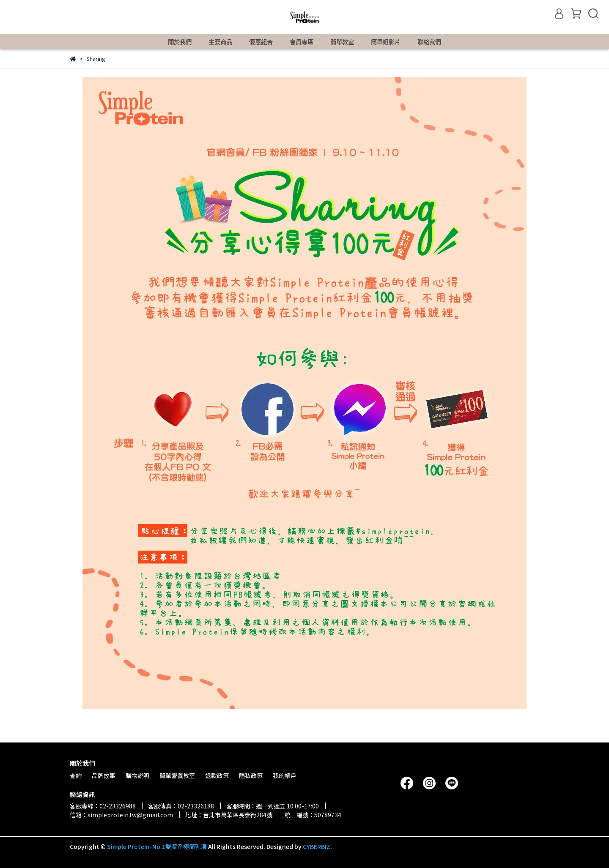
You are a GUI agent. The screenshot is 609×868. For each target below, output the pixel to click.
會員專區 (302, 42)
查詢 (76, 775)
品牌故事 (104, 775)
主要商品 (220, 42)
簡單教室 (342, 42)
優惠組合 (261, 42)
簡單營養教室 (177, 775)
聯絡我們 (429, 42)
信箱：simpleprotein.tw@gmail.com (121, 815)
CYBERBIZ (317, 846)
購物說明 (137, 775)
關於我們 (180, 42)
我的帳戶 (285, 775)
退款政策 (217, 775)
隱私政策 (251, 775)
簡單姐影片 (386, 42)
